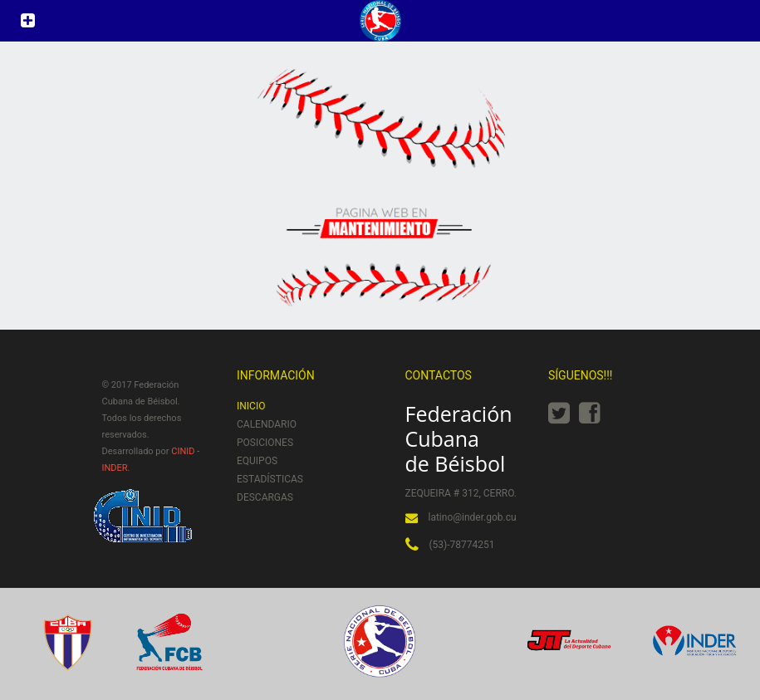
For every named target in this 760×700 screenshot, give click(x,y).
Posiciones (265, 443)
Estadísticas (270, 479)
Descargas (265, 497)
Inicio (251, 406)
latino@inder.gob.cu (473, 517)
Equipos (257, 461)
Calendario (267, 424)
